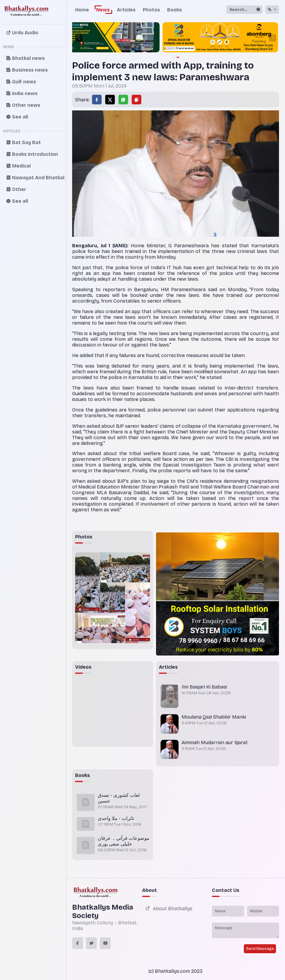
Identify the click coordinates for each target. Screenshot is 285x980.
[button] (79, 38)
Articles (126, 10)
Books (175, 10)
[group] (176, 38)
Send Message (260, 949)
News (103, 10)
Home (82, 10)
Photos (151, 10)
